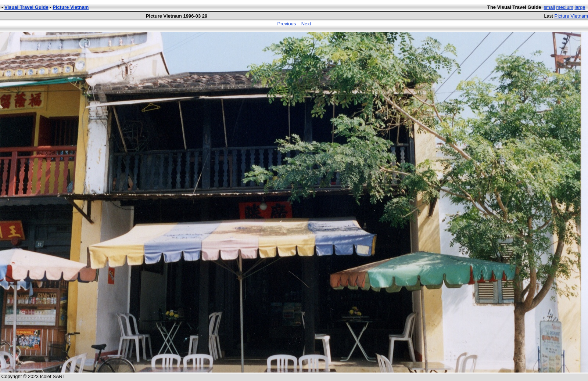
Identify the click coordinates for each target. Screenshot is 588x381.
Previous (287, 24)
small (549, 7)
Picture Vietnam (71, 7)
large (580, 7)
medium (565, 7)
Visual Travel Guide (26, 7)
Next (306, 24)
